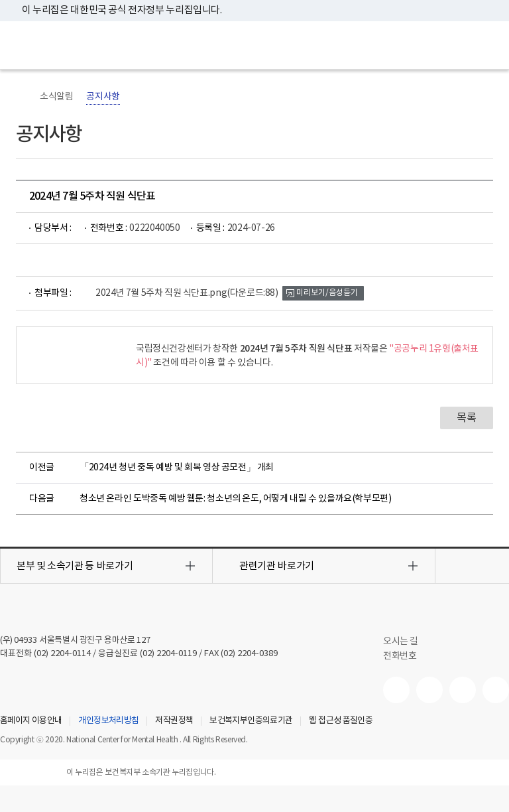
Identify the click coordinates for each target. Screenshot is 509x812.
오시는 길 (407, 642)
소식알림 (56, 97)
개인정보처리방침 (108, 721)
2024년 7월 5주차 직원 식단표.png (187, 293)
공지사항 (103, 97)
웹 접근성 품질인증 (341, 721)
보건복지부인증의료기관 (251, 721)
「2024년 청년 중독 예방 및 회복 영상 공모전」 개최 (177, 468)
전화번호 (400, 656)
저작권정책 (174, 721)
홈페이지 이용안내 (31, 721)
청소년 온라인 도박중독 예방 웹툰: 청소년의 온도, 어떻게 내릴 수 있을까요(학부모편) (236, 499)
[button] (106, 566)
